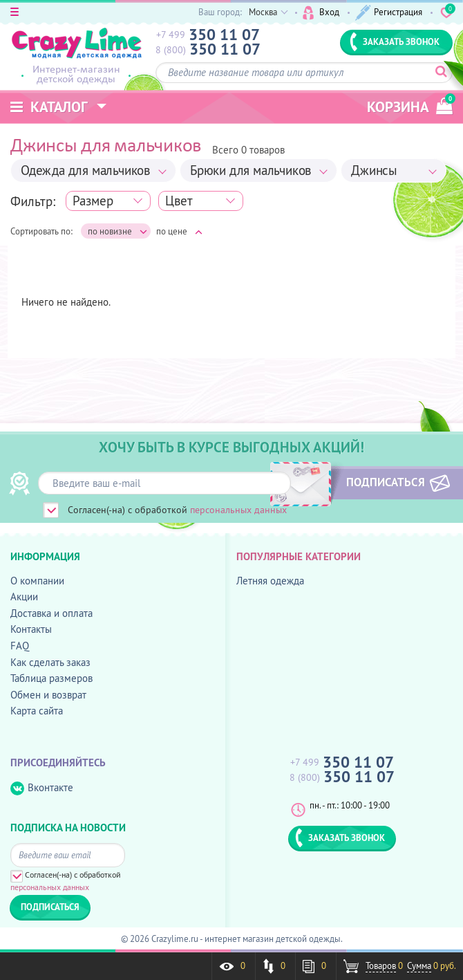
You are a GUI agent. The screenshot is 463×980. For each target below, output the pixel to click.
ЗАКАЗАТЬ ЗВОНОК (395, 41)
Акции (24, 597)
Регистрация (389, 13)
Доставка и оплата (51, 613)
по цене (179, 231)
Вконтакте (42, 788)
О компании (37, 581)
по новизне (117, 231)
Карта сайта (37, 711)
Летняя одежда (270, 581)
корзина (410, 105)
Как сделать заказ (50, 662)
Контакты (31, 629)
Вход (321, 13)
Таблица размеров (51, 678)
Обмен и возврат (48, 695)
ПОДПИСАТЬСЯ (386, 482)
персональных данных (238, 510)
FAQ (20, 646)
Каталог (49, 107)
